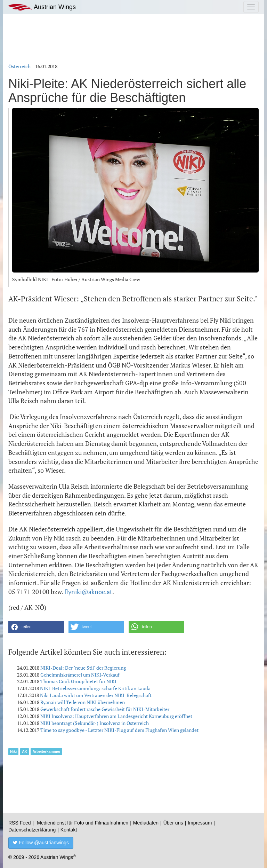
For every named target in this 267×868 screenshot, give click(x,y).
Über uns (173, 823)
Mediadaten (146, 823)
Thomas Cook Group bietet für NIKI (78, 681)
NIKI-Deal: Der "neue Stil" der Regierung (83, 668)
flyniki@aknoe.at (88, 592)
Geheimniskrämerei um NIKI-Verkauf (80, 675)
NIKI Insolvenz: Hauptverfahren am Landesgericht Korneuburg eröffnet (116, 716)
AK (25, 751)
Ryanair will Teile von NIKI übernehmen (83, 702)
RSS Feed (20, 823)
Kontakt (69, 830)
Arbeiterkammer (46, 751)
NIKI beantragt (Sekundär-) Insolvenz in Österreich (95, 723)
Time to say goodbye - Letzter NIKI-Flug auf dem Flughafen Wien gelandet (119, 730)
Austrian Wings (42, 7)
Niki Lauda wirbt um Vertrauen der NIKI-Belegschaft (96, 695)
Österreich (19, 66)
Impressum (200, 823)
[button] (36, 627)
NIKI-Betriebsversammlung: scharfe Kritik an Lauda (95, 688)
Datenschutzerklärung (32, 830)
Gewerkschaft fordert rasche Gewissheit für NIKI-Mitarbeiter (105, 709)
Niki (13, 751)
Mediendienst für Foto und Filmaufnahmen (83, 823)
